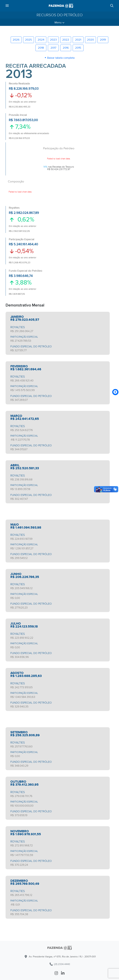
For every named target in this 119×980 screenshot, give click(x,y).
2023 (53, 40)
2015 (78, 48)
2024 (41, 40)
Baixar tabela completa (61, 58)
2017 (53, 48)
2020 (90, 40)
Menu (59, 23)
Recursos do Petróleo (60, 15)
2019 (103, 40)
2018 (41, 48)
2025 (29, 40)
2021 (78, 40)
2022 (66, 40)
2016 (66, 48)
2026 (16, 40)
